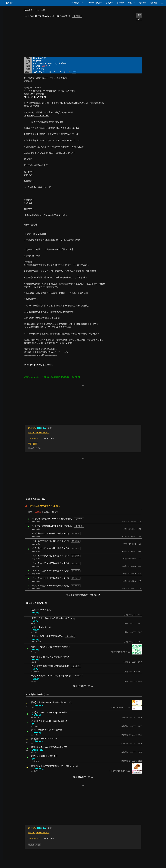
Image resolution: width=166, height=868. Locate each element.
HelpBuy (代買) (40, 10)
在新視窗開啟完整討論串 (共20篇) (83, 595)
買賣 (39, 428)
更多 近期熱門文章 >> (83, 686)
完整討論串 (34, 506)
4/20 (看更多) (39, 72)
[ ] (36, 612)
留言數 (55, 512)
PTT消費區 (28, 10)
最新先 (38, 512)
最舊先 (47, 512)
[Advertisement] (83, 39)
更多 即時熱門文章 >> (83, 777)
